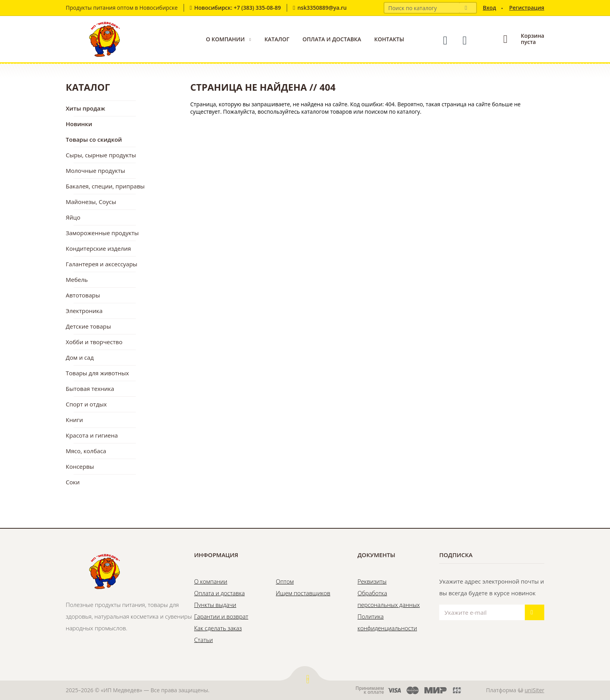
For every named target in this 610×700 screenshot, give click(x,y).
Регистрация (527, 8)
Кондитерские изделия (98, 248)
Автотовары (83, 295)
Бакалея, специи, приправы (105, 186)
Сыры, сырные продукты (101, 155)
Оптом (285, 581)
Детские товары (88, 326)
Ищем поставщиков (303, 593)
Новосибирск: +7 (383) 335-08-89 (238, 8)
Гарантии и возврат (221, 616)
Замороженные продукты (102, 233)
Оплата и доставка (332, 39)
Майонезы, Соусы (91, 202)
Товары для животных (97, 373)
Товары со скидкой (94, 139)
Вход (489, 8)
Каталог (277, 39)
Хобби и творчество (94, 342)
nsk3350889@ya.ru (322, 8)
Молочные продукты (96, 171)
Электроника (84, 311)
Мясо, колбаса (86, 451)
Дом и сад (80, 357)
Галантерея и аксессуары (102, 264)
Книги (74, 420)
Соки (73, 482)
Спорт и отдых (86, 404)
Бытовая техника (90, 389)
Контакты (389, 39)
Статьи (203, 640)
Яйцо (73, 217)
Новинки (79, 124)
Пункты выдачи (215, 605)
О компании (225, 39)
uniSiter (535, 690)
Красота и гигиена (92, 435)
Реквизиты (372, 581)
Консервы (80, 466)
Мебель (77, 280)
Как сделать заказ (218, 628)
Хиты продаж (85, 108)
